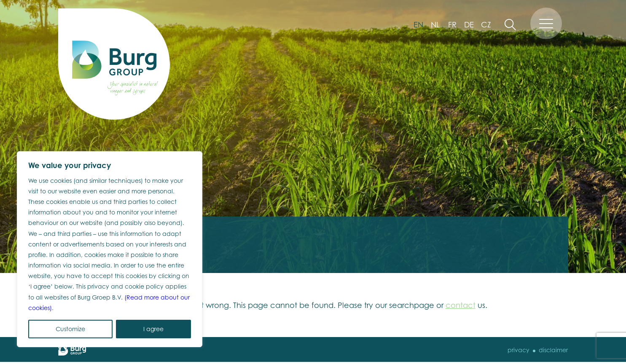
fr (452, 24)
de (469, 24)
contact (461, 305)
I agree (153, 329)
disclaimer (553, 350)
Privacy (519, 350)
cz (486, 24)
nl (435, 24)
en (418, 24)
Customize (70, 329)
